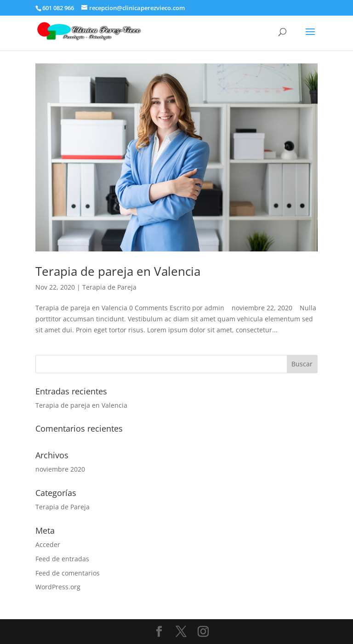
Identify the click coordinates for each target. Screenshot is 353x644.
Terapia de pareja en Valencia (118, 271)
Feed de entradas (62, 559)
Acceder (48, 544)
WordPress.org (58, 587)
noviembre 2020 (60, 469)
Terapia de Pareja (109, 287)
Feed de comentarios (68, 573)
